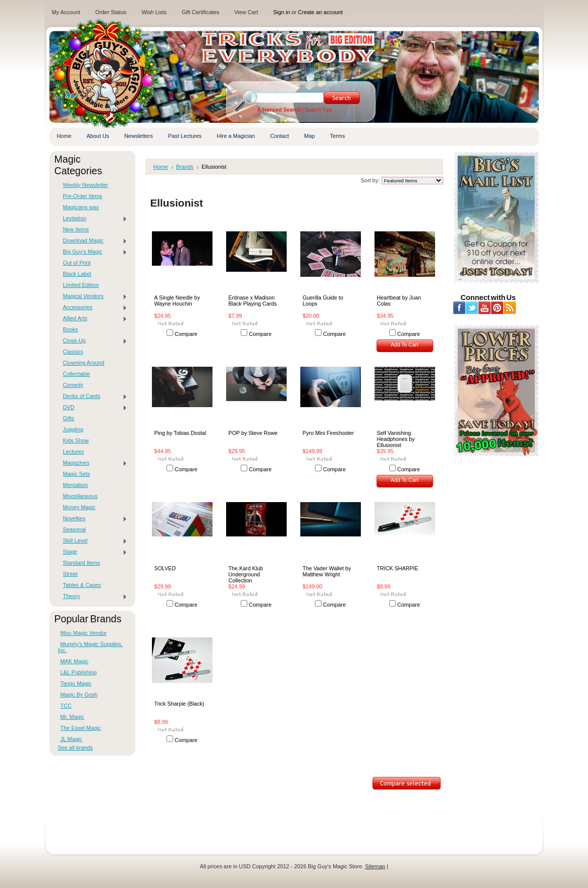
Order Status (111, 12)
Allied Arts (93, 319)
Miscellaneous (81, 496)
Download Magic (93, 241)
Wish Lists (154, 12)
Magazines (93, 463)
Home (161, 167)
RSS (510, 308)
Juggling (73, 429)
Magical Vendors (93, 297)
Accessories (93, 308)
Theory (93, 597)
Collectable (77, 374)
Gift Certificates (200, 12)
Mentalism (76, 485)
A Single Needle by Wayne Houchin (177, 301)
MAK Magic (75, 661)
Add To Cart (405, 345)
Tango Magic (76, 683)
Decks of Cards (93, 397)
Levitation (93, 219)
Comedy (73, 385)
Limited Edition (81, 285)
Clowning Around (84, 363)
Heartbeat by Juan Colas (399, 301)
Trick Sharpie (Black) (179, 704)
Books (71, 329)
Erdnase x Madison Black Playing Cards (253, 301)
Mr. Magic (72, 717)
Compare (186, 334)
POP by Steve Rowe (253, 433)
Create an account (320, 12)
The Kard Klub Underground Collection (246, 574)
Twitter (472, 308)
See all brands (76, 748)
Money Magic (79, 507)
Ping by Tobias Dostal (180, 433)
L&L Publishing (79, 672)
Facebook (460, 308)
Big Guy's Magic (93, 252)
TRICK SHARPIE (398, 568)
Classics (73, 352)
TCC (66, 706)
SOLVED (165, 568)
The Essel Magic (81, 728)
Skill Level (93, 541)
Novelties (93, 519)
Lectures (74, 452)
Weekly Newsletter (86, 185)
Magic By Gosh (79, 695)
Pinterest (497, 308)
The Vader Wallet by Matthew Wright (327, 571)
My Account (66, 12)
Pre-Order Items (83, 196)
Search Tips (318, 110)
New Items (76, 229)
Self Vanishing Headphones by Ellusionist (396, 439)
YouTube (485, 308)
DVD (93, 408)
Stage (93, 552)
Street (70, 574)
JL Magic (71, 739)
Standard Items (82, 563)
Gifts (69, 418)
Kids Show (76, 440)
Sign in (281, 12)
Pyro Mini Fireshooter (329, 433)
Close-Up (93, 341)
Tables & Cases (82, 585)
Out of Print (77, 263)
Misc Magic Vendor (84, 633)
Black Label (77, 274)
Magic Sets (77, 474)
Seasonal (74, 529)
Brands (185, 167)
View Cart (246, 12)
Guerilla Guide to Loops (323, 301)
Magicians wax (81, 207)
